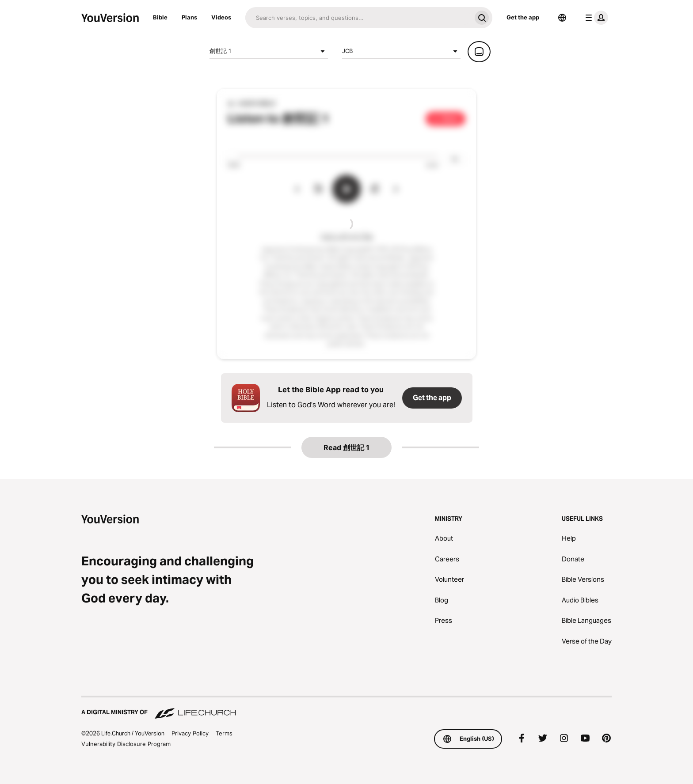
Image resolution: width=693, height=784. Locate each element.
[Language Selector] (562, 18)
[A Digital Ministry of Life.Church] (346, 708)
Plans (189, 17)
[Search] (358, 18)
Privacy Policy (190, 733)
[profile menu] (595, 18)
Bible (160, 17)
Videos (221, 17)
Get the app (523, 17)
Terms (224, 733)
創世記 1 (269, 51)
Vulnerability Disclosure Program (126, 744)
